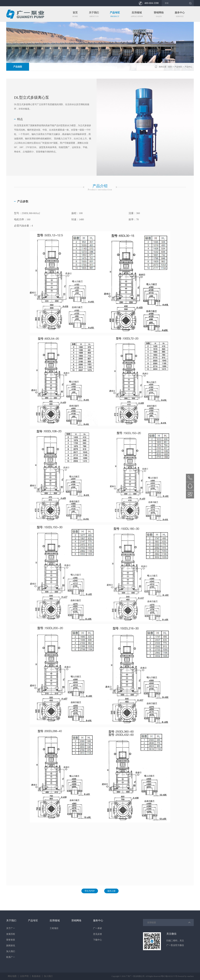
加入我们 (11, 951)
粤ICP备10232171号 (169, 976)
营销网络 (76, 920)
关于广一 (11, 928)
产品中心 (188, 67)
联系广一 (11, 957)
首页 (170, 67)
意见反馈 (97, 934)
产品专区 (178, 67)
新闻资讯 (11, 946)
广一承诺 (97, 928)
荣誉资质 (11, 940)
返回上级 (111, 891)
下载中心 (97, 940)
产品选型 (18, 67)
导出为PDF (90, 891)
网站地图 (12, 976)
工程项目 (54, 928)
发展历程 (11, 934)
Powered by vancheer (186, 976)
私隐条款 (36, 976)
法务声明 (24, 976)
